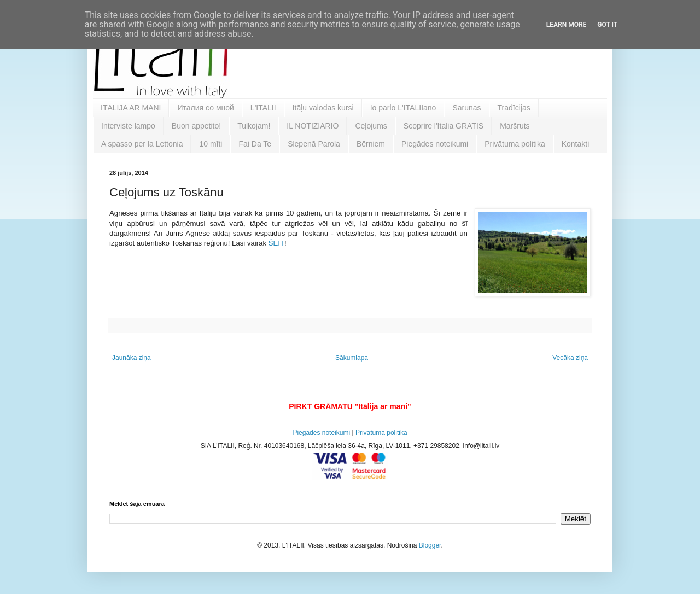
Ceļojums (371, 126)
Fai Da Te (255, 144)
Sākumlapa (352, 358)
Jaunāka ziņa (132, 358)
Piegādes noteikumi (435, 144)
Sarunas (466, 108)
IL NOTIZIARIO (313, 126)
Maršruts (515, 126)
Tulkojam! (254, 126)
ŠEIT (276, 243)
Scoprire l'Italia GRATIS (444, 126)
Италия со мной (205, 108)
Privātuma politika (515, 144)
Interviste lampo (128, 126)
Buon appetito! (196, 126)
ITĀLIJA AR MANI (131, 108)
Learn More (567, 25)
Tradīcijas (514, 108)
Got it (607, 25)
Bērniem (371, 144)
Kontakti (576, 144)
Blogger (430, 545)
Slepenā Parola (314, 144)
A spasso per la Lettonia (142, 144)
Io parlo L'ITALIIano (403, 108)
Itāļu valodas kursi (323, 108)
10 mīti (211, 144)
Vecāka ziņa (570, 358)
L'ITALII (263, 108)
